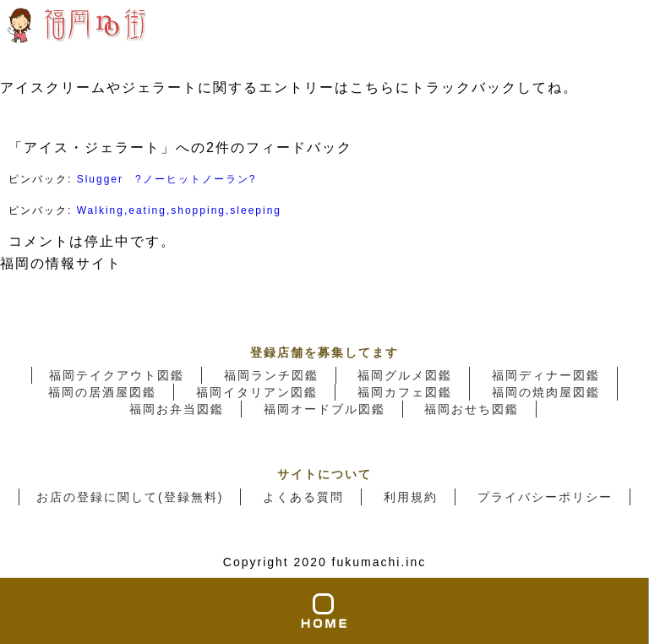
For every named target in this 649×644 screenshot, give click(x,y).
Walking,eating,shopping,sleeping (179, 210)
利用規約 (411, 497)
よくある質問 (303, 497)
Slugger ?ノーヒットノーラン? (167, 179)
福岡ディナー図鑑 (546, 375)
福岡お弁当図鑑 (177, 409)
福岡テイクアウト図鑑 (117, 375)
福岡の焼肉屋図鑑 (546, 392)
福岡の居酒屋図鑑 (102, 392)
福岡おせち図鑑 (472, 409)
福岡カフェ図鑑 (405, 392)
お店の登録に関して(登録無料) (130, 497)
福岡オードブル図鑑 (324, 409)
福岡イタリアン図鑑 (257, 392)
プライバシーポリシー (545, 497)
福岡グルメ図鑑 (405, 375)
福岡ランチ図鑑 (271, 375)
